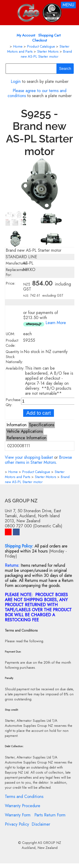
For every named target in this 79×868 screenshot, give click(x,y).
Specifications (42, 425)
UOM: (10, 334)
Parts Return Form (50, 815)
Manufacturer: (17, 263)
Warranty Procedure (23, 806)
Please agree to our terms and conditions (37, 93)
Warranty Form (18, 815)
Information (17, 425)
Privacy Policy (17, 824)
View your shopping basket (29, 457)
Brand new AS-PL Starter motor (46, 54)
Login (16, 81)
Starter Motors (48, 51)
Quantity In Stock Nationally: (14, 357)
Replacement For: (16, 272)
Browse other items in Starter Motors (38, 460)
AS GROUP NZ (49, 843)
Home (18, 46)
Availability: (15, 368)
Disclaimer (41, 824)
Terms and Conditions (24, 797)
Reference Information (26, 438)
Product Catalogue (41, 46)
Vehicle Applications (25, 431)
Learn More (56, 323)
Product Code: (12, 343)
